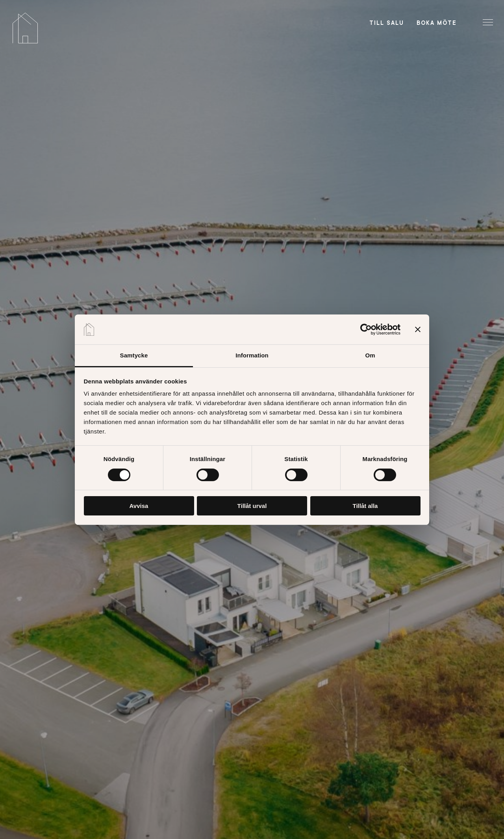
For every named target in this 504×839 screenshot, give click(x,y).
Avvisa (139, 506)
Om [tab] (370, 355)
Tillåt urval (252, 506)
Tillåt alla (365, 506)
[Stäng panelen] (418, 329)
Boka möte (437, 23)
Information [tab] (252, 355)
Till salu (387, 23)
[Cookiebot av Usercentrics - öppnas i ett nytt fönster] (366, 329)
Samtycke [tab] (134, 355)
